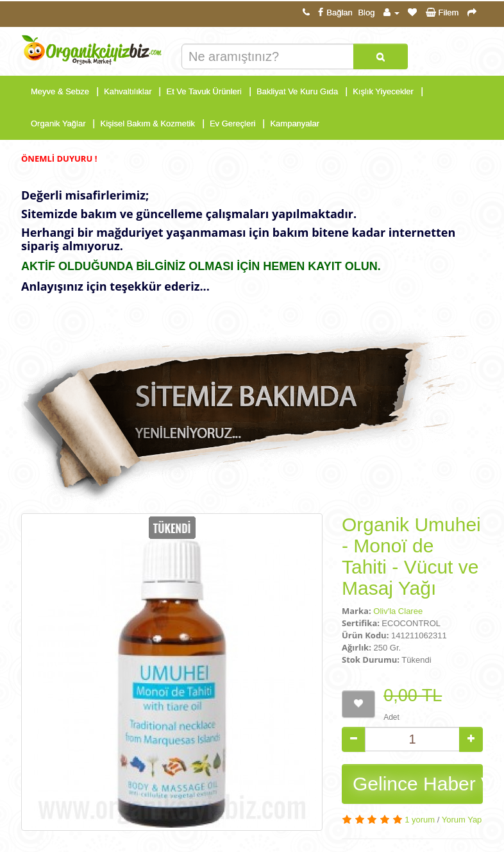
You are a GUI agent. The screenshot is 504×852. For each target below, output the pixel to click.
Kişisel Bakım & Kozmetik (148, 124)
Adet (391, 717)
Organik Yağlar (58, 124)
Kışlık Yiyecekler (383, 91)
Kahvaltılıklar (128, 91)
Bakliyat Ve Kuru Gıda (297, 91)
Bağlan (333, 13)
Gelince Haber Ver (418, 784)
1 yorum (420, 820)
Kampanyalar (295, 124)
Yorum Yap (462, 820)
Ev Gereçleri (233, 124)
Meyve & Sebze (60, 91)
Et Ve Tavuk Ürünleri (204, 91)
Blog (366, 13)
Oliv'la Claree (398, 611)
